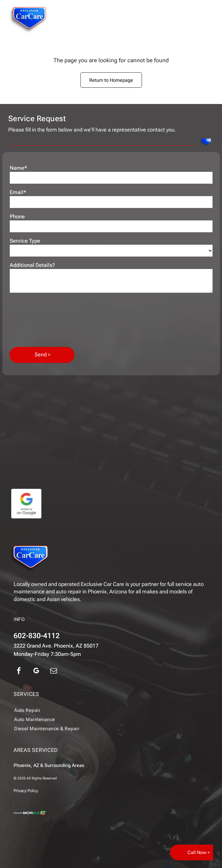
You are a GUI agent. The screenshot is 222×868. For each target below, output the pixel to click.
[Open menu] (208, 20)
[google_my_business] (36, 671)
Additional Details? (32, 265)
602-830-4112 (37, 636)
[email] (54, 671)
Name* (18, 168)
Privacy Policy (26, 791)
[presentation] (34, 319)
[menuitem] (99, 710)
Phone (17, 216)
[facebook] (19, 671)
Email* (18, 192)
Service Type (25, 241)
